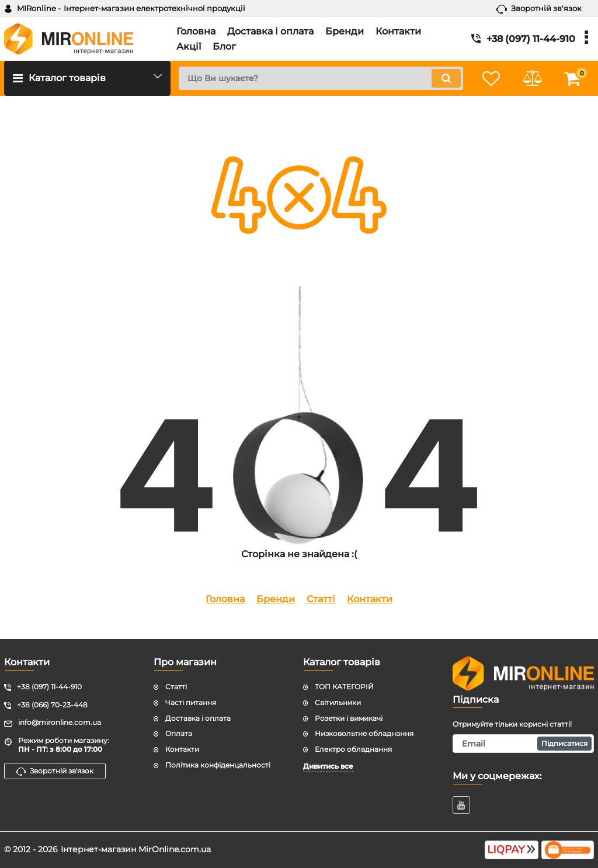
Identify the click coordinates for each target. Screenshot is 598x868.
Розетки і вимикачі (349, 718)
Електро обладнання (353, 749)
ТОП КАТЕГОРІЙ (344, 687)
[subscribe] (523, 744)
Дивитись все (328, 766)
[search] (321, 78)
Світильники (338, 702)
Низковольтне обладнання (364, 733)
